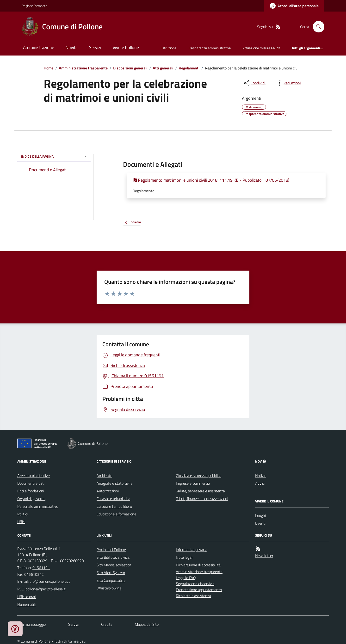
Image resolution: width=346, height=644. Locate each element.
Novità (72, 47)
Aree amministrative (34, 476)
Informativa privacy (191, 550)
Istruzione (169, 48)
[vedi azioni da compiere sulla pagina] (288, 83)
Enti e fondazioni (31, 491)
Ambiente (104, 476)
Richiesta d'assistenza (193, 596)
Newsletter (264, 556)
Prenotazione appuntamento (199, 590)
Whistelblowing (109, 588)
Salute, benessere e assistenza (200, 491)
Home (49, 68)
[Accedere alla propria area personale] (294, 6)
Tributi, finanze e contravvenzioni (202, 499)
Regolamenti (189, 68)
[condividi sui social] (254, 83)
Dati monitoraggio (31, 624)
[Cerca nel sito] (317, 27)
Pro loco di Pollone (111, 550)
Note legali (185, 557)
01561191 (41, 568)
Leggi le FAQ (186, 578)
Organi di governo (31, 499)
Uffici (21, 522)
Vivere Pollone (126, 47)
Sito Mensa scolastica (114, 565)
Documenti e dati (31, 483)
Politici (22, 514)
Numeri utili (26, 604)
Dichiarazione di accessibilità (198, 565)
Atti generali (163, 68)
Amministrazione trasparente (83, 68)
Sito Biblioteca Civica (113, 557)
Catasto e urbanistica (113, 499)
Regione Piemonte (34, 6)
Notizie (261, 476)
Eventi (260, 523)
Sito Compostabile (111, 580)
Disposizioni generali (130, 68)
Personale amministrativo (38, 506)
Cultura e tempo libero (114, 506)
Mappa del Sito (147, 624)
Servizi (95, 47)
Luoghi (260, 515)
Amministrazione (39, 47)
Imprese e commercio (193, 483)
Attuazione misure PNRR (261, 48)
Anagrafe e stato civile (114, 483)
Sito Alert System (111, 573)
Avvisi (260, 483)
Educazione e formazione (116, 514)
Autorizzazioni (108, 491)
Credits (107, 624)
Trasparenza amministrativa (210, 48)
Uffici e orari (27, 597)
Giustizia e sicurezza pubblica (199, 476)
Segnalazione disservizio (195, 584)
